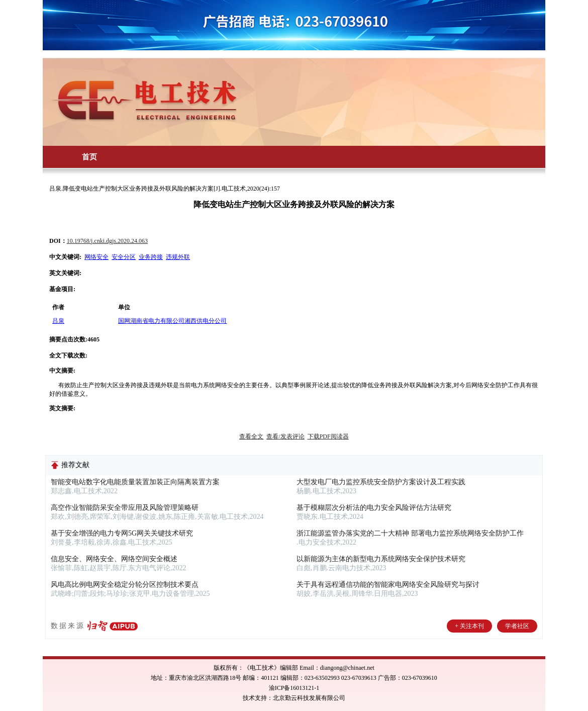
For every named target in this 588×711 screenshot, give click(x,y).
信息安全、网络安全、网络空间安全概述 (114, 559)
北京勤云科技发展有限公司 (309, 698)
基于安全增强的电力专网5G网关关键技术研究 (122, 533)
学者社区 (517, 626)
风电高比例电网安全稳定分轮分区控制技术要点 (125, 585)
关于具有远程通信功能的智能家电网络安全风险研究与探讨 (388, 585)
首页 (89, 157)
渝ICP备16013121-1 (294, 688)
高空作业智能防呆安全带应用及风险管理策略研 (125, 508)
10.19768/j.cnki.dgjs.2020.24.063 (107, 241)
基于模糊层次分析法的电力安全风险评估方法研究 (374, 508)
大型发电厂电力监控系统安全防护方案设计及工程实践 (381, 482)
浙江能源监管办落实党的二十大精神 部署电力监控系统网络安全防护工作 (410, 533)
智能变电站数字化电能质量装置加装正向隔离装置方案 (135, 482)
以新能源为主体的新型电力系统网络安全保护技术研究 (381, 559)
